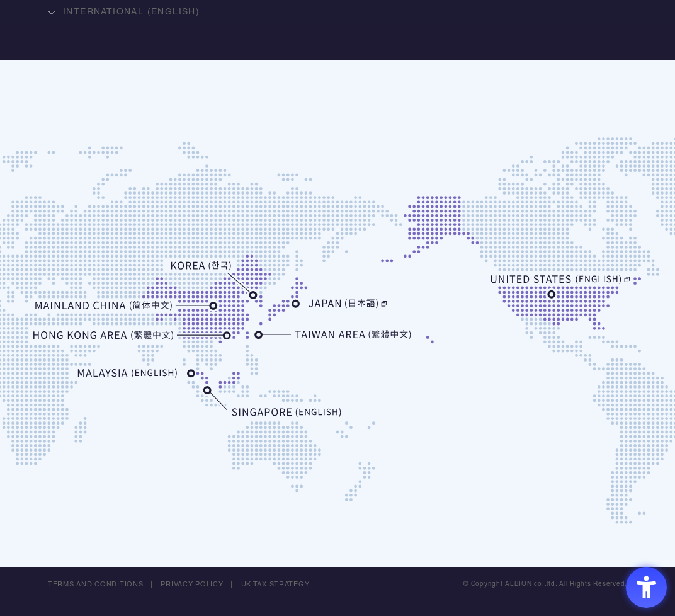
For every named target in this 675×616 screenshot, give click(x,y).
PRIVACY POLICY (193, 585)
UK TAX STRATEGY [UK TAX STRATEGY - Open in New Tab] (275, 585)
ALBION (337, 60)
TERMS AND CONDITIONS (96, 585)
